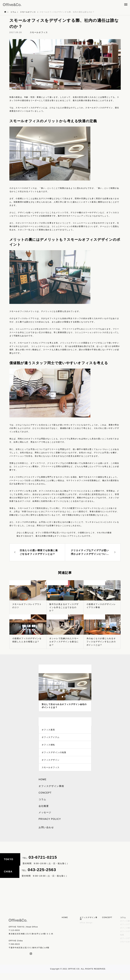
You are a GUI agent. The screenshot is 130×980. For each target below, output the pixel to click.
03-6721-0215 (43, 864)
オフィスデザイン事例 (51, 793)
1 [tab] (63, 697)
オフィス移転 (48, 748)
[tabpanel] (65, 692)
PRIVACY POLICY (50, 826)
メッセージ (45, 819)
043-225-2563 (42, 876)
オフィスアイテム (51, 739)
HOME (43, 786)
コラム (42, 806)
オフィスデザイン (51, 765)
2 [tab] (65, 697)
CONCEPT (45, 800)
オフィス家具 (48, 730)
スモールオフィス (39, 32)
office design (86, 929)
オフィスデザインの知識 (54, 756)
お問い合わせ (46, 834)
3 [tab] (68, 697)
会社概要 (44, 813)
